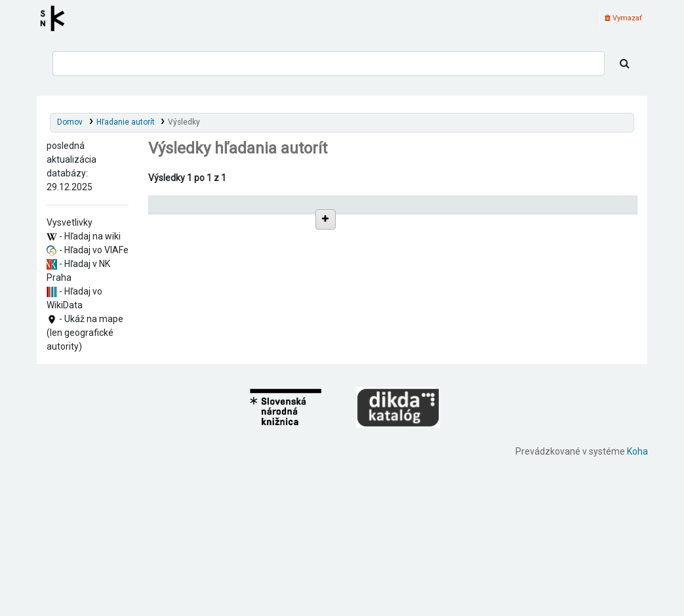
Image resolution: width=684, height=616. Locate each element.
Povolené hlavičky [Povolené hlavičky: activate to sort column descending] (190, 210)
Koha (637, 609)
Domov (70, 122)
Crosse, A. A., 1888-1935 (219, 372)
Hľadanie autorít (126, 122)
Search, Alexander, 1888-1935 (228, 439)
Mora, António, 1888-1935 (221, 406)
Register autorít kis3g (56, 18)
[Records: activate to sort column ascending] (601, 210)
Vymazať (623, 18)
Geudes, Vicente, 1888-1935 (225, 395)
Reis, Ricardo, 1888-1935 (219, 350)
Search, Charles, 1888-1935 (223, 450)
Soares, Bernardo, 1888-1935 (227, 484)
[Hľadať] (625, 64)
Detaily (458, 238)
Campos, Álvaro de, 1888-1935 (230, 339)
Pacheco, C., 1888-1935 (216, 428)
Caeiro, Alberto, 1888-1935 (223, 328)
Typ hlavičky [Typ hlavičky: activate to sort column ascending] (515, 210)
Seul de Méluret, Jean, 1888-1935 (234, 473)
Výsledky (184, 122)
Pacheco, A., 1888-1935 (217, 417)
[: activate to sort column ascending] (461, 210)
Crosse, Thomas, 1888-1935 (225, 383)
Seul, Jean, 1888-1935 (213, 462)
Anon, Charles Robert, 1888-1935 (234, 361)
